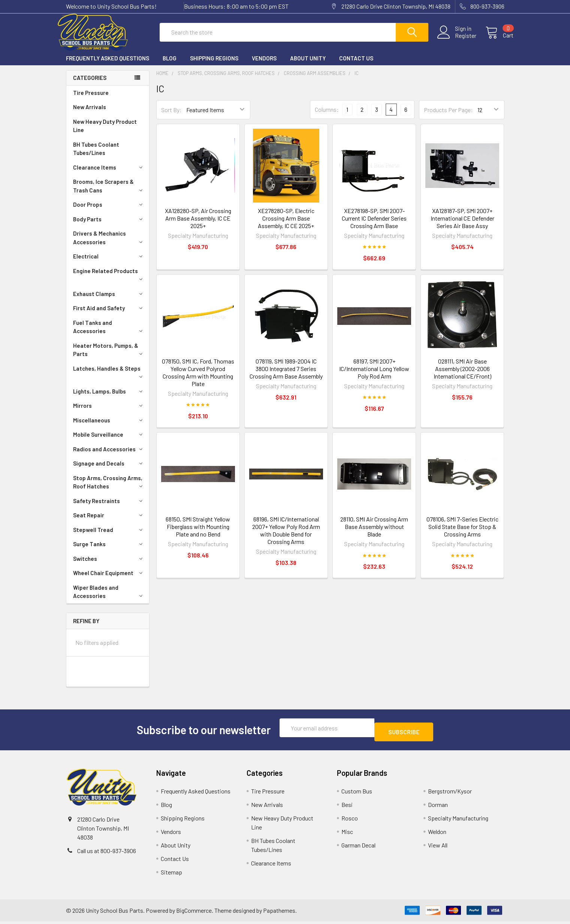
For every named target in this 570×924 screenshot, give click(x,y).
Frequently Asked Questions (108, 65)
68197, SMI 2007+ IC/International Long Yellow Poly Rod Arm (374, 375)
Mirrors (109, 412)
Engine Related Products (109, 281)
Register (457, 40)
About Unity (308, 65)
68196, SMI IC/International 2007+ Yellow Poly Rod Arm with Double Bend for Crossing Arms (286, 537)
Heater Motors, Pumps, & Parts (109, 357)
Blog (170, 65)
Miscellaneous (109, 427)
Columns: (327, 116)
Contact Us (356, 65)
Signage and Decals (109, 470)
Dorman (438, 807)
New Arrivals (90, 114)
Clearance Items (109, 174)
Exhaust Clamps (109, 300)
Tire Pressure (91, 99)
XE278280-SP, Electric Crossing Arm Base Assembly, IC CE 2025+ (286, 225)
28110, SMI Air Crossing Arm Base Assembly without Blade (374, 533)
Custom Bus (357, 794)
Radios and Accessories (109, 456)
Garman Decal (358, 848)
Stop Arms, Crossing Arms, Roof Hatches (109, 489)
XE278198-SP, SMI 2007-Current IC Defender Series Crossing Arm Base (374, 225)
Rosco (350, 821)
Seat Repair (109, 522)
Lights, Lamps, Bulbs (109, 398)
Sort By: (171, 116)
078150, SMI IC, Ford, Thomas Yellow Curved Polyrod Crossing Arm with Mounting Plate (198, 379)
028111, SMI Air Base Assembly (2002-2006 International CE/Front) (462, 375)
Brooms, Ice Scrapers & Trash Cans (109, 193)
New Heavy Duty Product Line (105, 133)
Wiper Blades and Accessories (109, 599)
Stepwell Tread (109, 536)
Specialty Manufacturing (458, 821)
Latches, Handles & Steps (109, 379)
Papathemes (279, 913)
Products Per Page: (448, 116)
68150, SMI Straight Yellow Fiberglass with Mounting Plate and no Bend (198, 533)
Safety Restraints (109, 508)
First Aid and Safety (109, 315)
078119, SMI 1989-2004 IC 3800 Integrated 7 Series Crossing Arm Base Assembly (286, 375)
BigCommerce (194, 913)
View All (438, 848)
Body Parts (109, 226)
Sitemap (171, 875)
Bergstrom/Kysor (450, 794)
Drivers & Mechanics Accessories (109, 244)
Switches (109, 565)
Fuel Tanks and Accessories (109, 334)
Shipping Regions (214, 65)
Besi (347, 807)
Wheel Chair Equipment (109, 580)
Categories (90, 84)
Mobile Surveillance (109, 441)
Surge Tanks (109, 551)
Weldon (437, 834)
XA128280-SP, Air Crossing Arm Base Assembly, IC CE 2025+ (198, 225)
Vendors (264, 65)
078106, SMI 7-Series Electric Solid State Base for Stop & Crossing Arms (462, 533)
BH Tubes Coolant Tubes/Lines (96, 156)
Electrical (109, 263)
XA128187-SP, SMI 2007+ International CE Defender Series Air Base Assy (462, 225)
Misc (347, 834)
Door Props (109, 211)
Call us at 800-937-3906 (107, 853)
